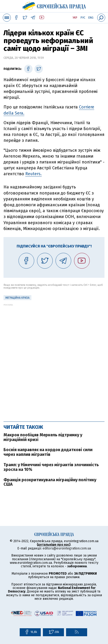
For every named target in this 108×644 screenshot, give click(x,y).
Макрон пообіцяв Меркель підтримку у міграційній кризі (43, 437)
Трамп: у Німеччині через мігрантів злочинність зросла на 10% (51, 467)
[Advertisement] (54, 360)
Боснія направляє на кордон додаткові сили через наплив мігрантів (48, 452)
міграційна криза (17, 298)
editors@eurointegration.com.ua (67, 548)
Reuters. (34, 174)
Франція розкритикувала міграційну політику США (50, 482)
